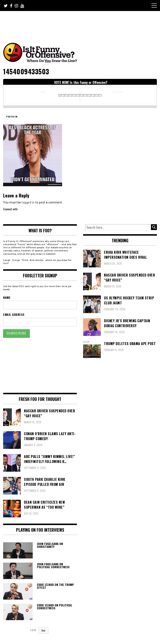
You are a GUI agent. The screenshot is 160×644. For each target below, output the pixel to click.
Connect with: (11, 209)
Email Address (14, 314)
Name (7, 297)
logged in (28, 202)
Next (43, 631)
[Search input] (118, 227)
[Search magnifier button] (154, 227)
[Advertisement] (81, 22)
